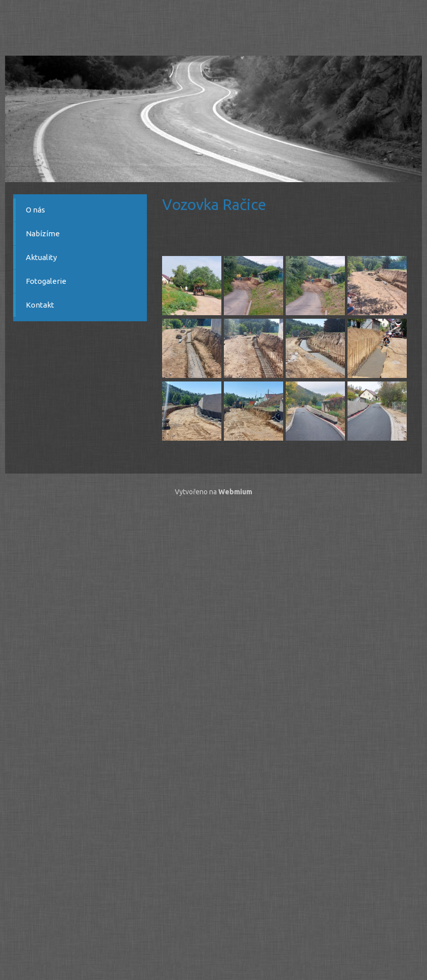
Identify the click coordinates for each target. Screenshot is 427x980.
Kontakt (40, 305)
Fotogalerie (46, 281)
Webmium (235, 492)
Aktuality (41, 257)
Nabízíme (43, 233)
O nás (35, 210)
